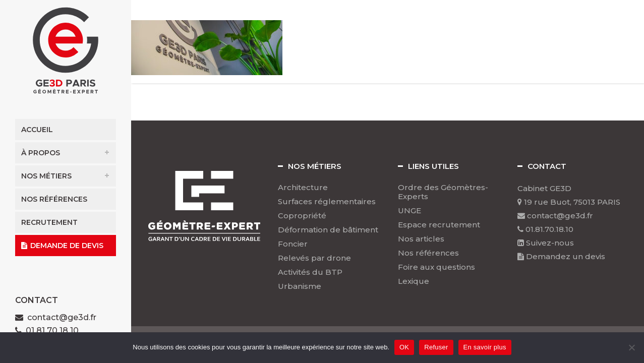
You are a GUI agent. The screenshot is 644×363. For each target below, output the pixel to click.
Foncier (293, 244)
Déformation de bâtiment (328, 230)
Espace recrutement (439, 225)
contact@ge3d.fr (62, 317)
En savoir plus (485, 347)
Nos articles (421, 239)
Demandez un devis (561, 256)
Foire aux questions (436, 267)
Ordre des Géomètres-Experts (443, 192)
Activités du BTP (310, 272)
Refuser (436, 347)
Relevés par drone (314, 258)
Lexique (414, 281)
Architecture (303, 188)
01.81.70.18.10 (545, 229)
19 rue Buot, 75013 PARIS (569, 202)
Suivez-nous (546, 243)
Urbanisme (300, 286)
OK (404, 347)
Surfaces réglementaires (327, 202)
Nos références (428, 253)
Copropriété (302, 216)
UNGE (409, 211)
